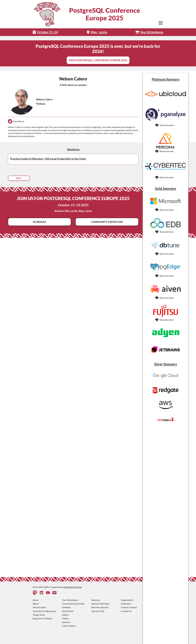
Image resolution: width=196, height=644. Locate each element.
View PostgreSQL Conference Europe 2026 (98, 60)
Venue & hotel (39, 607)
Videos (65, 618)
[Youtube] (48, 593)
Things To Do (39, 615)
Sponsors (96, 600)
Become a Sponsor (100, 607)
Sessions (66, 622)
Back (19, 178)
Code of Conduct (129, 607)
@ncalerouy (19, 121)
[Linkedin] (41, 593)
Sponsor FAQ (98, 611)
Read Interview (167, 125)
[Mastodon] (35, 593)
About (36, 604)
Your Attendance (152, 32)
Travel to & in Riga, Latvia (44, 611)
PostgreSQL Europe (73, 587)
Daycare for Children (42, 618)
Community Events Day (107, 222)
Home (36, 600)
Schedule (40, 222)
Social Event (68, 611)
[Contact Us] (54, 593)
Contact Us (126, 611)
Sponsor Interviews (101, 604)
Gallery (65, 615)
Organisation (127, 600)
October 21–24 (48, 32)
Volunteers (126, 604)
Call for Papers (69, 626)
